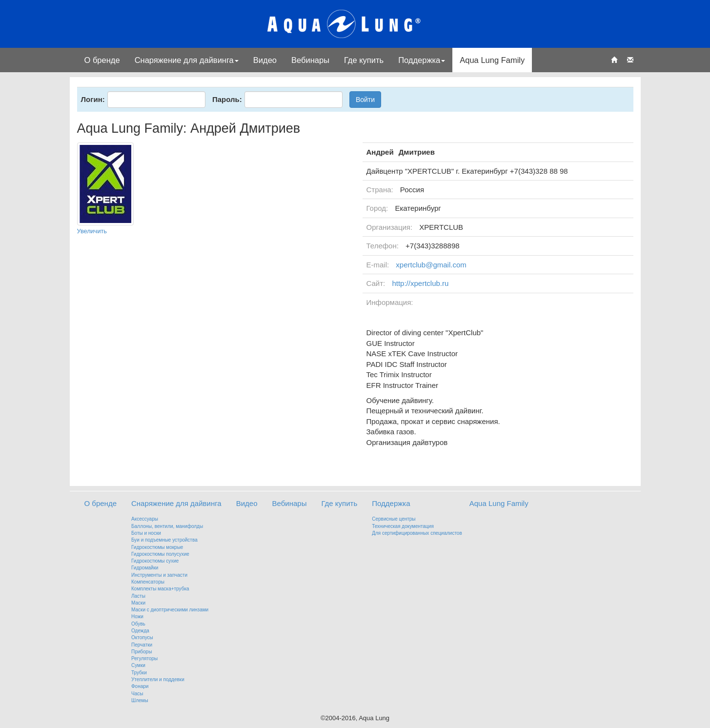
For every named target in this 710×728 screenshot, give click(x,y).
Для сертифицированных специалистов (417, 533)
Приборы (142, 652)
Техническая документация (403, 526)
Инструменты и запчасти (159, 575)
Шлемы (140, 700)
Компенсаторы (148, 582)
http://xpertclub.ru (420, 283)
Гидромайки (145, 568)
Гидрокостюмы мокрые (157, 547)
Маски (138, 603)
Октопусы (142, 637)
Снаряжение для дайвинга (176, 503)
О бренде (102, 60)
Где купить (364, 60)
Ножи (137, 617)
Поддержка (391, 503)
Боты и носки (146, 533)
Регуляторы (144, 658)
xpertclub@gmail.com (431, 265)
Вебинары (310, 60)
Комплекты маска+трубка (160, 589)
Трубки (139, 673)
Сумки (138, 665)
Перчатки (142, 645)
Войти (365, 100)
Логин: (93, 99)
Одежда (140, 631)
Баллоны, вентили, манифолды (167, 526)
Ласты (138, 596)
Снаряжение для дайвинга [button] (187, 60)
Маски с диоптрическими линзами (170, 610)
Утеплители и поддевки (158, 679)
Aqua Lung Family (492, 60)
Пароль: (227, 99)
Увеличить (92, 231)
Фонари (140, 686)
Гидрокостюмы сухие (155, 561)
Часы (137, 694)
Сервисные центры (394, 519)
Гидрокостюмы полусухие (160, 554)
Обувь (138, 624)
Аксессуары (145, 519)
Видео (265, 60)
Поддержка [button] (422, 60)
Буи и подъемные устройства (164, 540)
